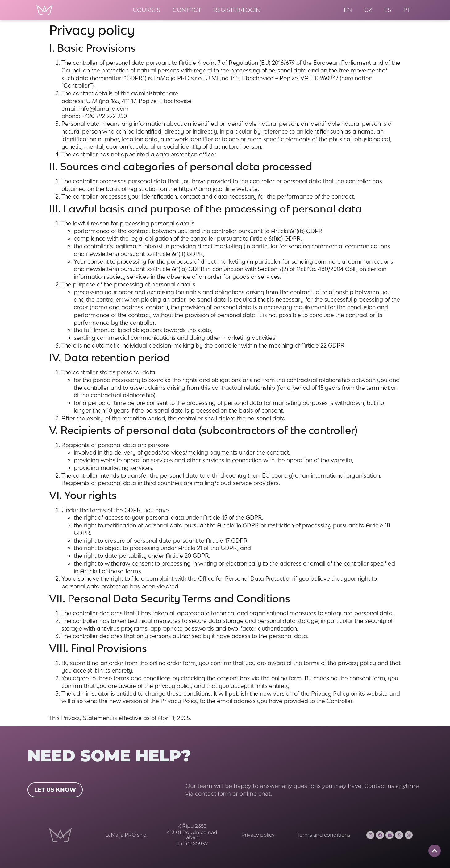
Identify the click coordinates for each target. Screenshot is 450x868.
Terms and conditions (324, 835)
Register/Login (237, 10)
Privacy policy (258, 835)
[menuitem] (348, 10)
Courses (146, 10)
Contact (187, 10)
